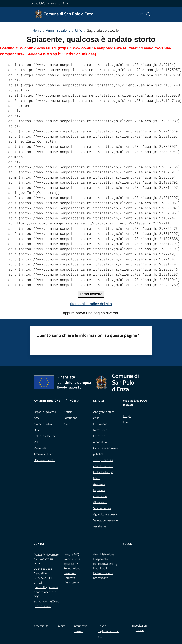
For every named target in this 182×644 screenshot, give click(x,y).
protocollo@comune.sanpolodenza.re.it (46, 590)
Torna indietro (91, 294)
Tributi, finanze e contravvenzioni (103, 463)
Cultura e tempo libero (103, 475)
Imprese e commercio (100, 493)
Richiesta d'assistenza (71, 580)
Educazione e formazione (101, 427)
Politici (38, 442)
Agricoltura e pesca (105, 514)
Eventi (127, 422)
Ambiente (99, 484)
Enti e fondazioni (44, 436)
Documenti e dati (44, 460)
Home (37, 30)
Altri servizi (100, 502)
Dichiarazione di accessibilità (103, 575)
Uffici (79, 30)
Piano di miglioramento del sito (108, 631)
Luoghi (127, 416)
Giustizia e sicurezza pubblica (106, 451)
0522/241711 (43, 578)
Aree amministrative (43, 421)
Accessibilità (41, 626)
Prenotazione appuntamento (73, 561)
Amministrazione (58, 30)
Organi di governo (45, 412)
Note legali (100, 568)
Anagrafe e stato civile (104, 415)
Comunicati (71, 418)
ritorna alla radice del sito (91, 304)
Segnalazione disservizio (72, 571)
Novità (74, 401)
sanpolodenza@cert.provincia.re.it (46, 604)
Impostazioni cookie (140, 628)
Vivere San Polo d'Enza (135, 403)
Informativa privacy (105, 564)
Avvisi (67, 424)
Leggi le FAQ (71, 554)
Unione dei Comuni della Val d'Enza (49, 3)
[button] (148, 14)
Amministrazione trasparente (104, 557)
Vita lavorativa (102, 508)
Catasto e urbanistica (100, 439)
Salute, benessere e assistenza (105, 523)
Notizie (68, 412)
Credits (61, 626)
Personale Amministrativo (43, 451)
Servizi (99, 401)
